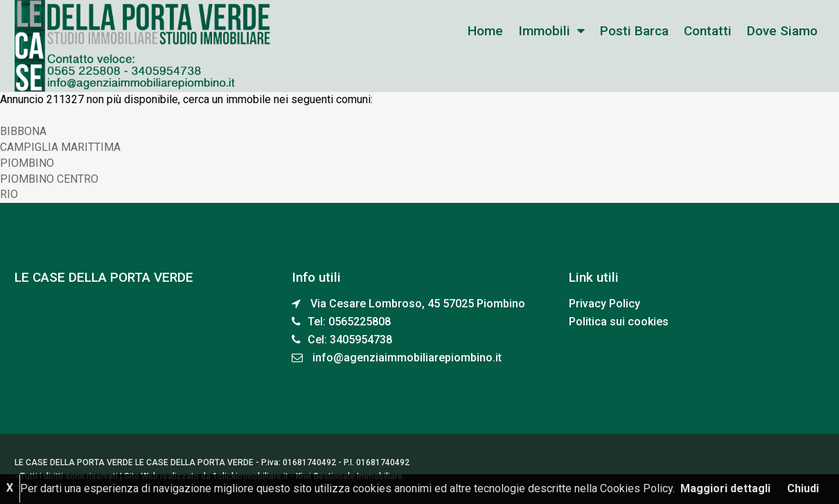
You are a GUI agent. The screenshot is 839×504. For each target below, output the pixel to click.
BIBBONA (23, 131)
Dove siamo (782, 31)
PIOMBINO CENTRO (49, 179)
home (485, 31)
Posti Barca (634, 31)
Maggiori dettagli (725, 488)
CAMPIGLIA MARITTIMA (60, 147)
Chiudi (803, 488)
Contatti (708, 31)
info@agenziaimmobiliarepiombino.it (407, 358)
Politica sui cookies (619, 322)
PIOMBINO (27, 163)
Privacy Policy (604, 304)
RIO (9, 194)
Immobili (544, 31)
